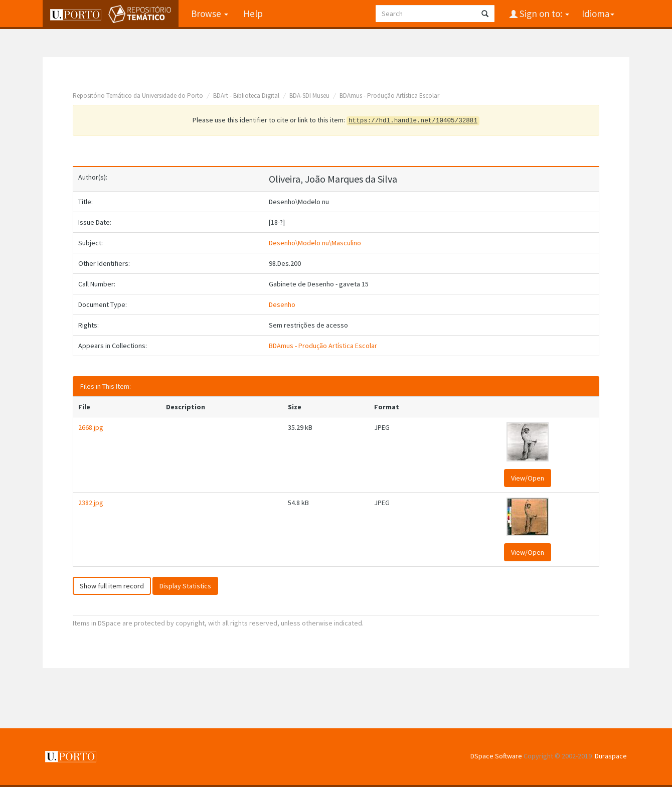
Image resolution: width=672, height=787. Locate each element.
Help (253, 14)
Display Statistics (185, 586)
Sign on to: (543, 14)
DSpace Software (496, 756)
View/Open (528, 478)
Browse (210, 14)
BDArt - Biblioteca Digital (246, 96)
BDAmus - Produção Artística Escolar (389, 96)
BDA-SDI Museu (309, 96)
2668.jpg (91, 427)
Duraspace (611, 756)
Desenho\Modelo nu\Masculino (315, 243)
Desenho (282, 304)
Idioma (598, 14)
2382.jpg (91, 503)
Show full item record (112, 586)
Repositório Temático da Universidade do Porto (138, 96)
